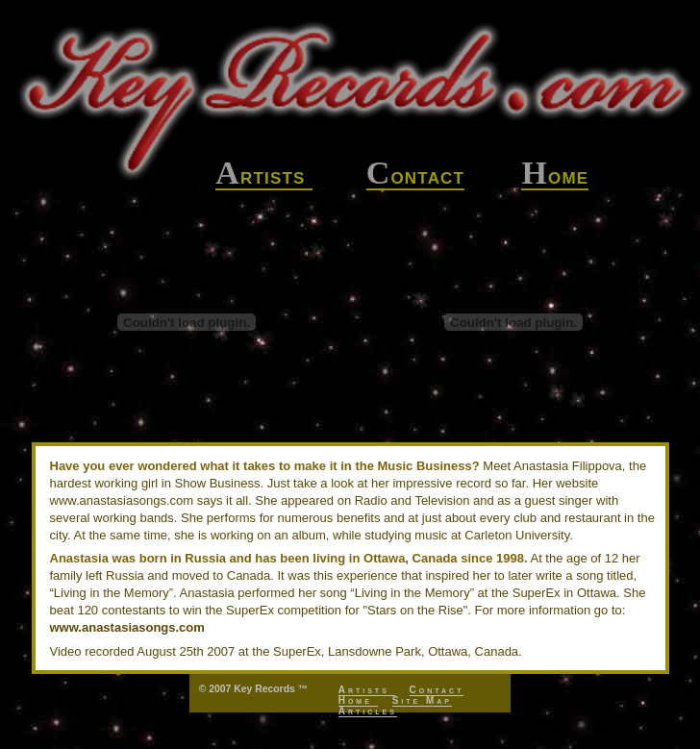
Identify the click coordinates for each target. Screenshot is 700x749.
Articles (368, 711)
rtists (264, 176)
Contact (437, 690)
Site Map (422, 700)
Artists (367, 690)
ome (555, 176)
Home (358, 700)
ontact (416, 176)
